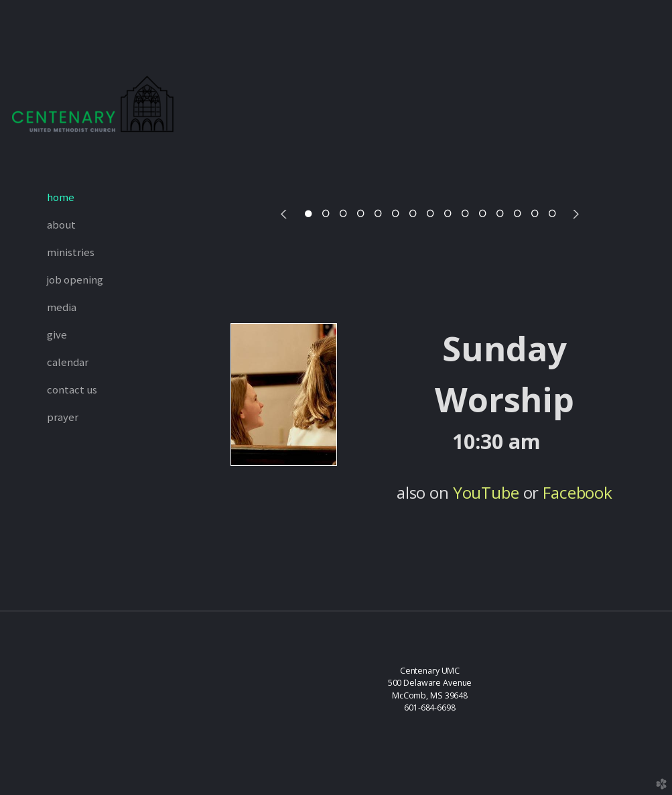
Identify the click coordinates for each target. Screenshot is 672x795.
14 (535, 214)
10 (465, 214)
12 (500, 214)
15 (552, 214)
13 (517, 214)
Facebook (578, 492)
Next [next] (574, 214)
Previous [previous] (286, 214)
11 (482, 214)
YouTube (486, 492)
